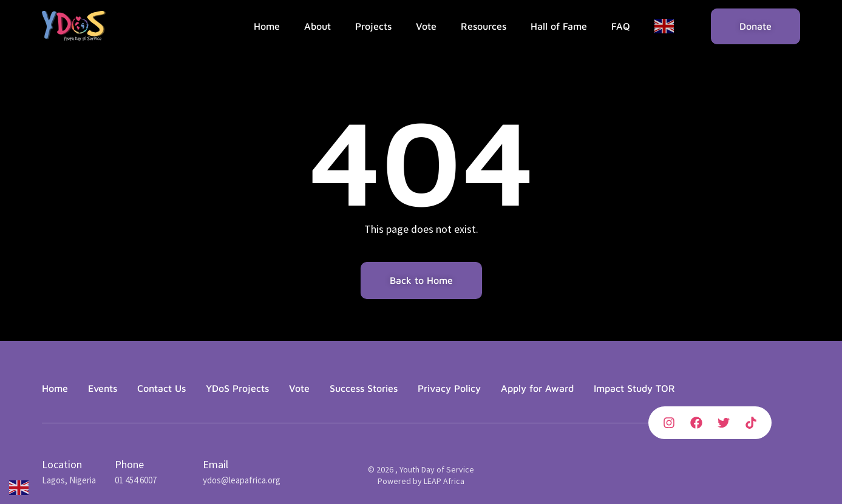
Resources (484, 26)
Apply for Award (537, 388)
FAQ (621, 26)
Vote (426, 26)
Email (216, 464)
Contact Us (161, 388)
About (317, 26)
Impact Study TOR (634, 388)
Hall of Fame (559, 26)
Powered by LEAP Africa (421, 481)
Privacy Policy (449, 388)
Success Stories (364, 388)
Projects (373, 26)
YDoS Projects (237, 388)
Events (103, 388)
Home (267, 26)
